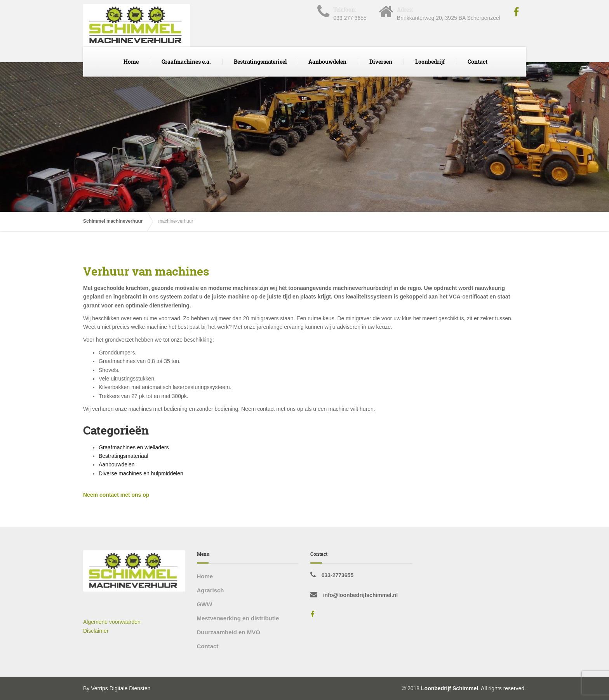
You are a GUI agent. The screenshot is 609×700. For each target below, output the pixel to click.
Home (131, 62)
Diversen (381, 62)
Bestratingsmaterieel (260, 62)
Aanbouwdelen (327, 62)
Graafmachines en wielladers (134, 447)
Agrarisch (211, 590)
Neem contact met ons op (116, 495)
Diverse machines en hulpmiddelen (141, 473)
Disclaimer (96, 631)
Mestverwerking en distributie (238, 618)
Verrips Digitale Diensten (121, 688)
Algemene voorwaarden (112, 622)
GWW (205, 604)
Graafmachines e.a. (186, 62)
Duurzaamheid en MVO (229, 632)
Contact (478, 62)
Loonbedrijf (430, 62)
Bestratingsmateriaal (124, 456)
